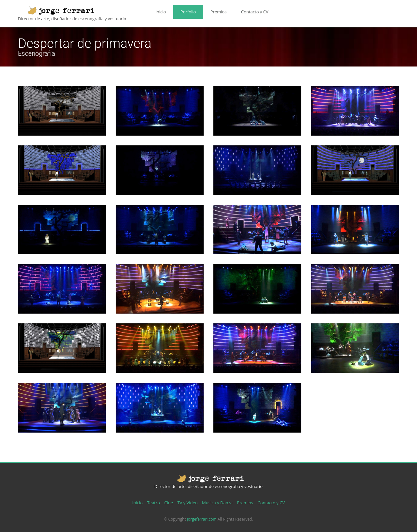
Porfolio (181, 10)
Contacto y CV (238, 10)
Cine (169, 503)
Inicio (158, 10)
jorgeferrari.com (202, 519)
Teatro (153, 503)
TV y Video (187, 503)
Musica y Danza (217, 503)
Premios (207, 10)
